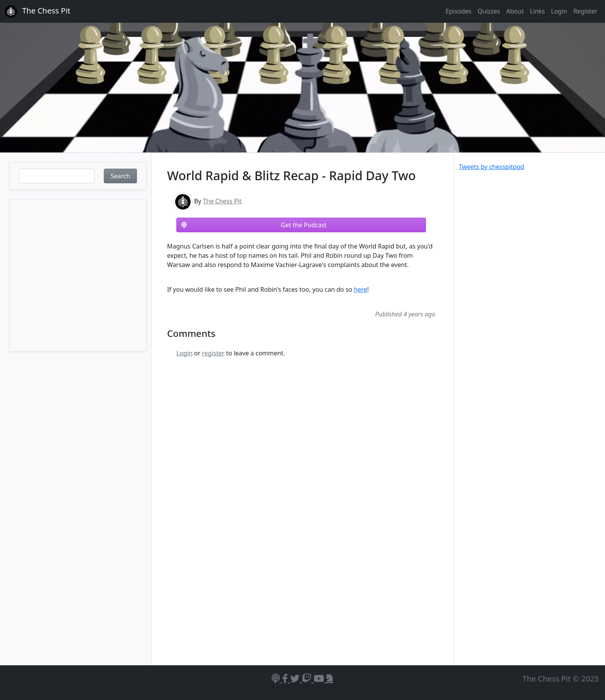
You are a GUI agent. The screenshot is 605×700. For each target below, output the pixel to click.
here (360, 289)
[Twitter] (296, 678)
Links (537, 11)
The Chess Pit (222, 201)
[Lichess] (330, 678)
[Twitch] (308, 678)
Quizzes (489, 11)
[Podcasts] (277, 678)
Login (559, 11)
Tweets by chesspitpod (492, 167)
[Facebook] (286, 678)
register (213, 353)
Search (121, 176)
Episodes (459, 11)
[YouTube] (320, 678)
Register (585, 11)
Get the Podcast (254, 225)
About (515, 11)
